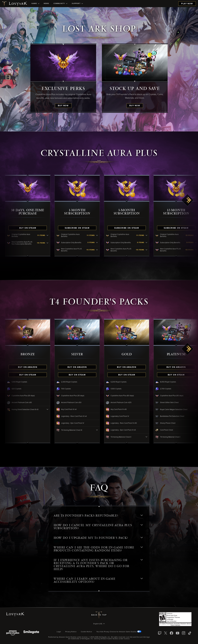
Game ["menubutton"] (35, 4)
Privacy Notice (71, 632)
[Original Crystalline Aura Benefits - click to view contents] (50, 236)
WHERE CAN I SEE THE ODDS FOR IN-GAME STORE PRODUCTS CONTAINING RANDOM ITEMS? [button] (98, 549)
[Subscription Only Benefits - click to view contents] (99, 243)
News (46, 4)
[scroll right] (187, 200)
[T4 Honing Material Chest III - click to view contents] (99, 430)
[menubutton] (99, 624)
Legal (59, 632)
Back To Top (99, 615)
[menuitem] (35, 4)
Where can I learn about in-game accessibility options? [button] (98, 580)
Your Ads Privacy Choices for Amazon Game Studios (119, 632)
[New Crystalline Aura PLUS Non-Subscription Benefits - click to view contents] (50, 243)
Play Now (187, 4)
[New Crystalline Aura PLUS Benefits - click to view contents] (99, 250)
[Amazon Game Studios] (13, 633)
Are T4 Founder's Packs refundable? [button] (98, 516)
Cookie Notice (86, 632)
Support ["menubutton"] (77, 4)
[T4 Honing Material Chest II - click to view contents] (148, 437)
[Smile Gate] (31, 633)
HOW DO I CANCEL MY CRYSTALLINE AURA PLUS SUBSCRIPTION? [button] (98, 527)
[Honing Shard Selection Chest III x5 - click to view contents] (50, 410)
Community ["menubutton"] (61, 4)
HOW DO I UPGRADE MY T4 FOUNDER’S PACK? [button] (98, 538)
